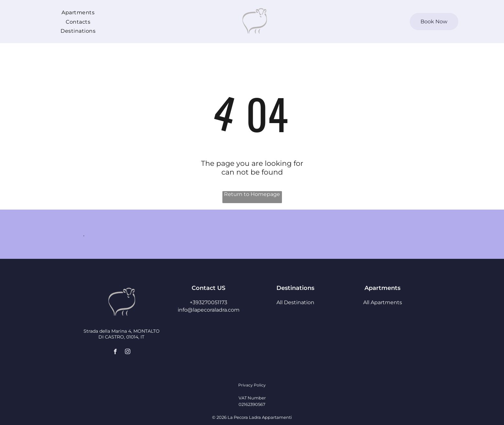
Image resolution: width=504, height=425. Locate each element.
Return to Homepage (252, 194)
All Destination (295, 302)
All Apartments (383, 302)
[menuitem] (78, 12)
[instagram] (128, 352)
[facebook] (115, 352)
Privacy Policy (252, 385)
